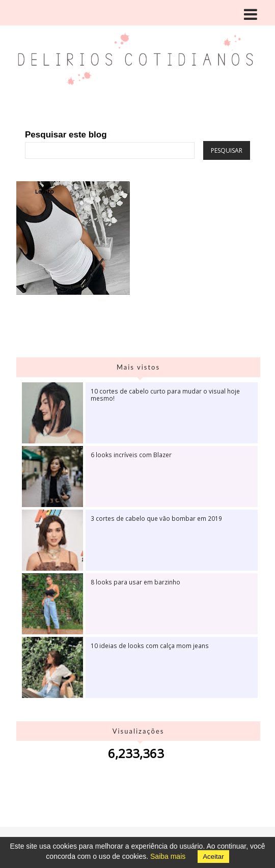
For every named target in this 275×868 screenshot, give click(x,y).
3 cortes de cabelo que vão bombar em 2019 (156, 518)
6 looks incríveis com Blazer (131, 455)
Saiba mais (168, 856)
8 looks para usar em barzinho (135, 582)
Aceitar (213, 857)
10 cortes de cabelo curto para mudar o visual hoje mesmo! (165, 395)
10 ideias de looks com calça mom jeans (150, 646)
